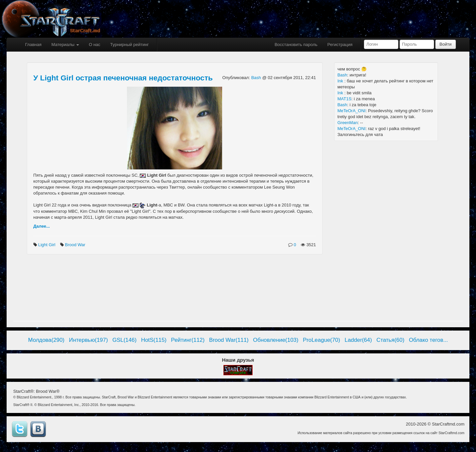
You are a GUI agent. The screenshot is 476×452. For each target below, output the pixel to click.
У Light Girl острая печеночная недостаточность (123, 78)
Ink (341, 81)
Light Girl (47, 245)
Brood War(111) (229, 340)
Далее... (42, 226)
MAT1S (344, 99)
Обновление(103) (276, 340)
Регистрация (340, 45)
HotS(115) (154, 340)
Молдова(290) (46, 340)
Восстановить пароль (296, 45)
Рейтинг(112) (188, 340)
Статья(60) (391, 340)
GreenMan (348, 123)
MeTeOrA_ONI (352, 111)
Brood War (76, 245)
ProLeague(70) (321, 340)
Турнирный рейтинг (129, 45)
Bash (257, 78)
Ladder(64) (358, 340)
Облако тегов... (428, 340)
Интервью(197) (89, 340)
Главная (33, 45)
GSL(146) (124, 340)
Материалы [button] (65, 45)
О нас (95, 45)
